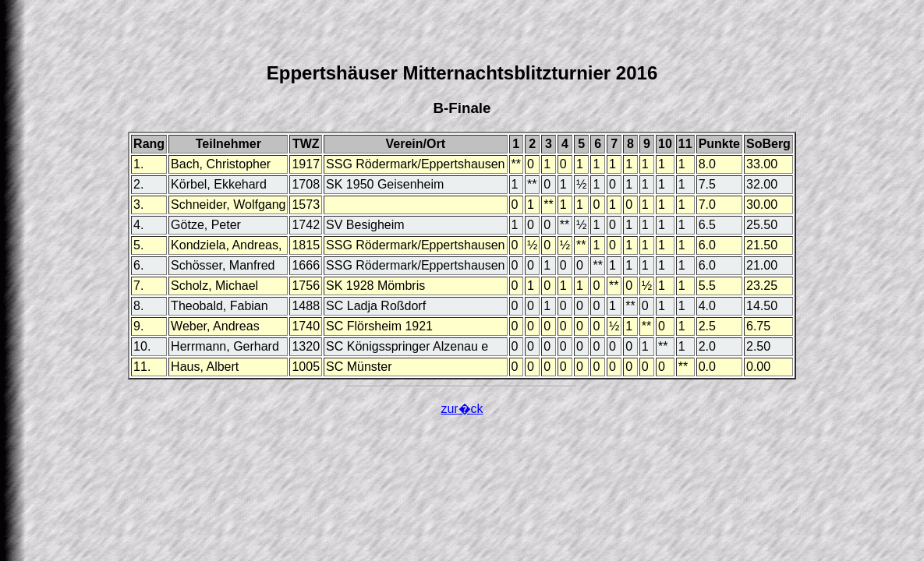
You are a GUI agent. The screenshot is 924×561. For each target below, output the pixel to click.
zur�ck (462, 409)
